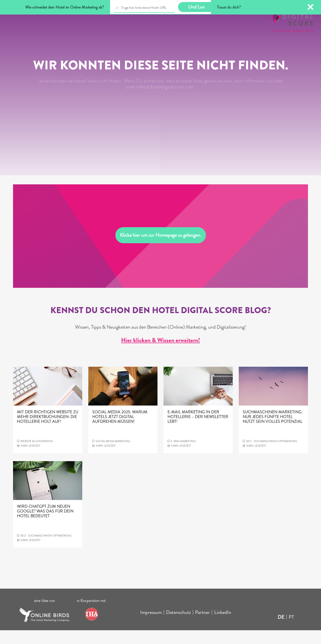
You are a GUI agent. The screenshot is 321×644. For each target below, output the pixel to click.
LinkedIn (223, 626)
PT (291, 631)
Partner (203, 626)
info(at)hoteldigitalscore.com (165, 101)
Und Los (196, 7)
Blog (41, 20)
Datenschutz (178, 626)
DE (281, 631)
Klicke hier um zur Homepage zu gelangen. (161, 249)
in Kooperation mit (92, 614)
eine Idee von (45, 614)
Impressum (151, 626)
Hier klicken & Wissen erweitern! (160, 354)
